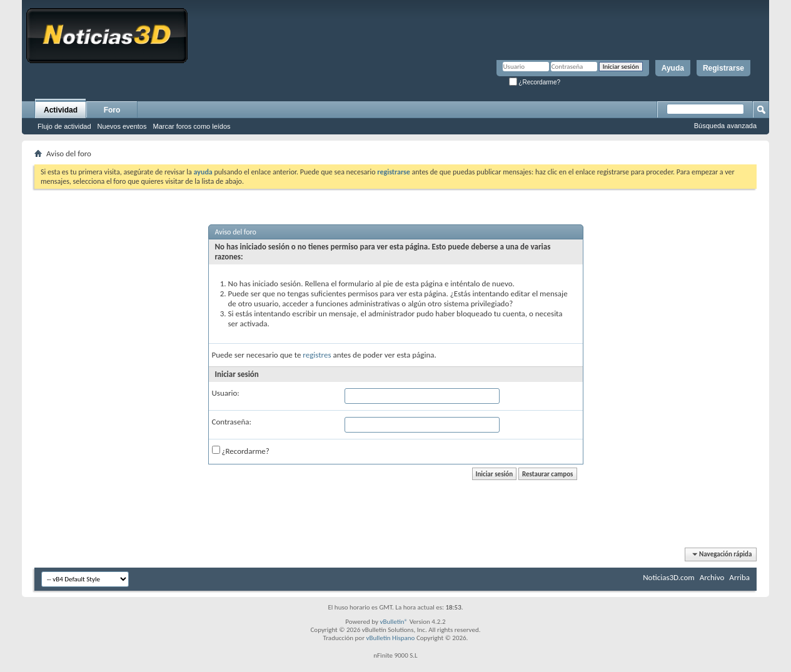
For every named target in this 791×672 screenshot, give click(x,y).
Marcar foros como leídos (192, 126)
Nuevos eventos (122, 126)
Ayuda (673, 68)
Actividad (61, 110)
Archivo (712, 577)
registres (317, 355)
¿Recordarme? (535, 82)
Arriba (739, 577)
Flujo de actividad (64, 126)
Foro (112, 110)
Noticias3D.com (668, 577)
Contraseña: (232, 422)
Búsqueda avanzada (725, 126)
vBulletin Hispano (391, 638)
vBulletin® (394, 622)
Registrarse (723, 68)
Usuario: (226, 393)
